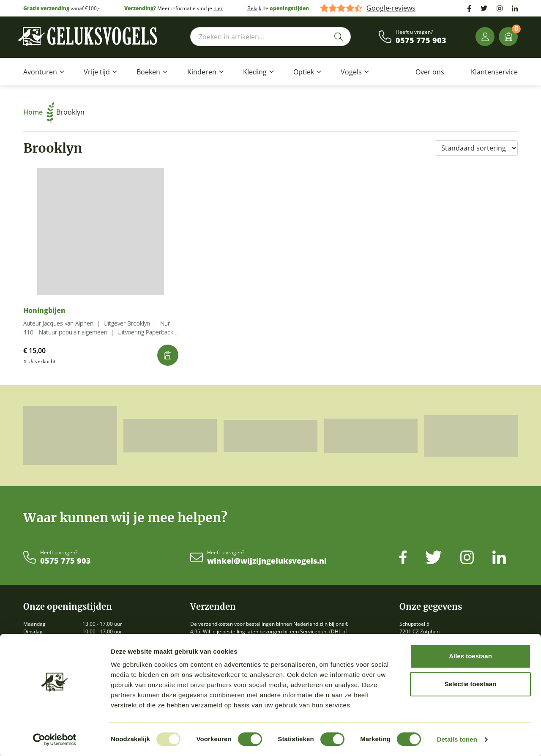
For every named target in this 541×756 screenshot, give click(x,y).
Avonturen (40, 72)
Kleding (255, 72)
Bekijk (254, 8)
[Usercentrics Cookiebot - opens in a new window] (55, 740)
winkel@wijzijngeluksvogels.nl (267, 561)
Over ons (430, 72)
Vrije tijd (97, 72)
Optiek (304, 72)
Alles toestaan (470, 656)
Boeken (148, 72)
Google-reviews (391, 8)
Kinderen (202, 72)
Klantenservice (494, 72)
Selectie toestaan (471, 684)
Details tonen (457, 739)
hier (218, 8)
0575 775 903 (421, 41)
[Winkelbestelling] (476, 148)
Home (39, 112)
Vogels (351, 72)
